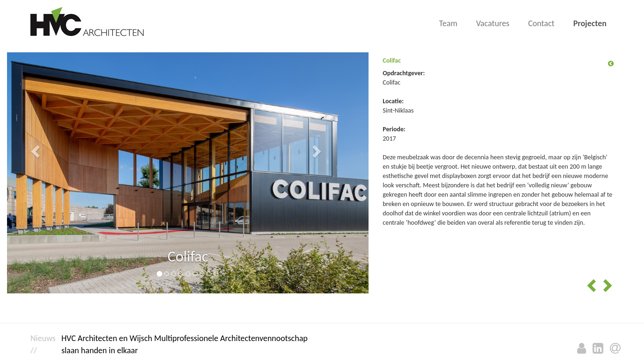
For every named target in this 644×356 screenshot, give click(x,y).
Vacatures (493, 23)
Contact (541, 23)
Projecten (590, 23)
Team (448, 23)
